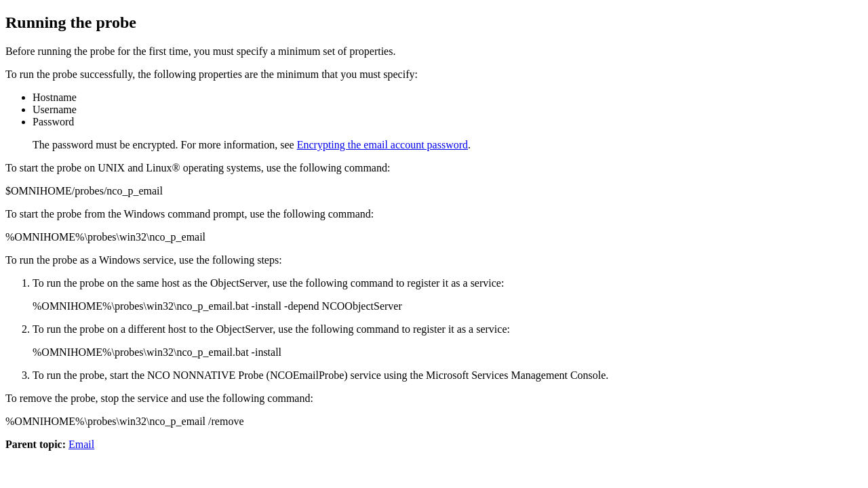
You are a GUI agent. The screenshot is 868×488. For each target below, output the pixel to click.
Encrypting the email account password (382, 145)
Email (81, 444)
